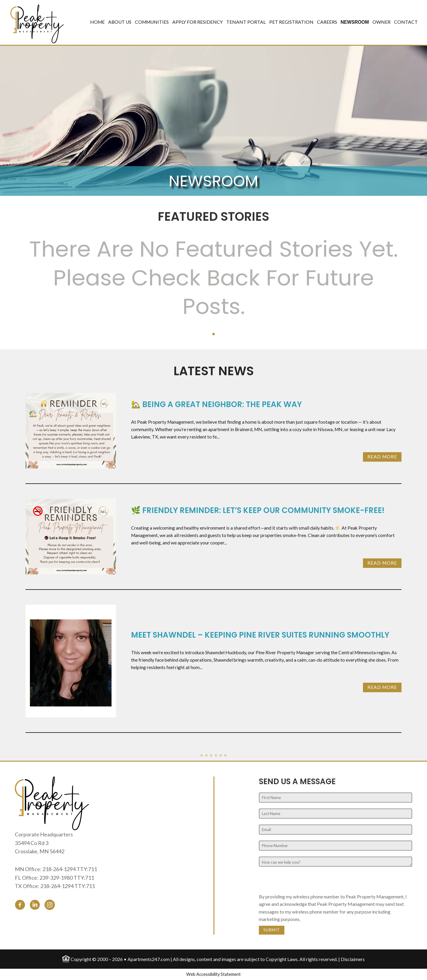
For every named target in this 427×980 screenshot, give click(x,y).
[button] (213, 334)
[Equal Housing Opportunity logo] (66, 958)
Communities (152, 22)
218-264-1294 (59, 869)
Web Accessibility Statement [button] (213, 974)
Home (97, 22)
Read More (382, 457)
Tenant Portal (246, 22)
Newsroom (355, 22)
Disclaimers (353, 959)
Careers (327, 22)
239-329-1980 (56, 878)
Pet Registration (291, 22)
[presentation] (304, 881)
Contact (406, 22)
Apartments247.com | (150, 959)
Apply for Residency (197, 22)
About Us (120, 22)
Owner (381, 22)
